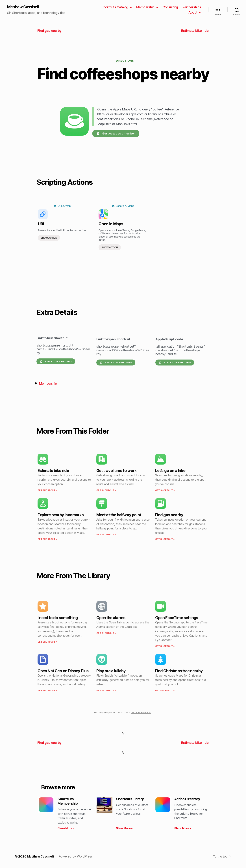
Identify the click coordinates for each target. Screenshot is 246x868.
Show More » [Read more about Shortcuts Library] (124, 830)
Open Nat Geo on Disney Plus (63, 671)
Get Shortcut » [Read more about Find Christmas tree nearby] (165, 691)
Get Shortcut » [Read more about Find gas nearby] (165, 539)
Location (121, 206)
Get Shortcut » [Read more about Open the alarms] (106, 633)
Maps (131, 206)
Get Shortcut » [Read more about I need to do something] (47, 642)
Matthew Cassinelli (26, 7)
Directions (125, 61)
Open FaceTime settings (177, 618)
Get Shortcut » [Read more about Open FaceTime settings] (165, 647)
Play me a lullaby (111, 671)
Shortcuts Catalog (138, 7)
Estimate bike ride (53, 471)
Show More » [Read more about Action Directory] (183, 830)
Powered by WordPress (78, 858)
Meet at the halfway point (119, 515)
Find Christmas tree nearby (179, 671)
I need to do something (58, 618)
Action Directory (189, 799)
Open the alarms (111, 618)
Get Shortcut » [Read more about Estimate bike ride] (47, 491)
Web (68, 206)
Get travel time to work (117, 471)
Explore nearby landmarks (61, 515)
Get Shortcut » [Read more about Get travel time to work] (106, 491)
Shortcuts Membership (69, 802)
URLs (61, 206)
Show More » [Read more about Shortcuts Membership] (66, 830)
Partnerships (175, 13)
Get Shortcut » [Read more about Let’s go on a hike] (165, 491)
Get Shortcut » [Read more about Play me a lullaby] (106, 691)
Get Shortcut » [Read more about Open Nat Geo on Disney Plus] (47, 691)
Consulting (193, 7)
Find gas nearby (169, 515)
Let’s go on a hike (170, 471)
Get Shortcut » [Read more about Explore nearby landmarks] (47, 539)
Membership (168, 7)
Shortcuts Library (131, 799)
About (193, 13)
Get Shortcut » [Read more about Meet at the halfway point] (106, 535)
